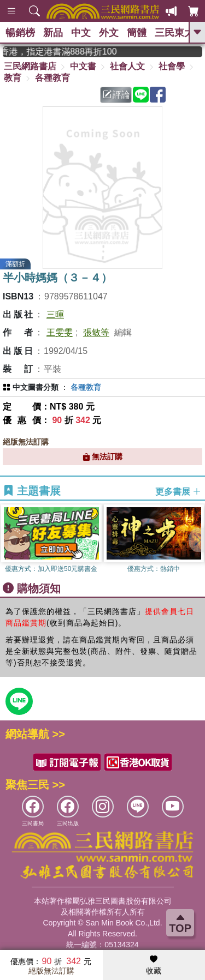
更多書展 (178, 491)
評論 (116, 95)
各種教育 (52, 78)
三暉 (55, 314)
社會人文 (127, 66)
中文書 (83, 66)
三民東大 (174, 33)
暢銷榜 (20, 33)
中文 (81, 33)
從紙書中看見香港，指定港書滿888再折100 (67, 52)
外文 (109, 33)
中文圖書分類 (36, 387)
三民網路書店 (30, 66)
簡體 (137, 33)
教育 (13, 78)
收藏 (154, 965)
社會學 (172, 66)
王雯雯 (60, 332)
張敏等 (96, 332)
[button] (197, 540)
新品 (53, 33)
